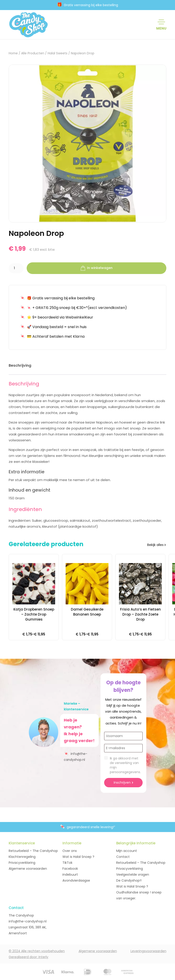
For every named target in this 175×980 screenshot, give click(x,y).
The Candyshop (21, 915)
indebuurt (70, 875)
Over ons (70, 851)
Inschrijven (122, 782)
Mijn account (127, 851)
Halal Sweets (58, 53)
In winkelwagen (97, 268)
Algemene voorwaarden (28, 869)
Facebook (70, 869)
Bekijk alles (155, 545)
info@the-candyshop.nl (76, 756)
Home (13, 53)
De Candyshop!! (129, 880)
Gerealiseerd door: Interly (28, 957)
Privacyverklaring (22, 863)
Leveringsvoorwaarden (148, 951)
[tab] (20, 366)
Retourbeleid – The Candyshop (33, 851)
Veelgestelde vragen (133, 875)
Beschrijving (20, 365)
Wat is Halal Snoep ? (78, 857)
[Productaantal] (16, 268)
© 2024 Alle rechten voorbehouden (37, 951)
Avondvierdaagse (76, 880)
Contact (123, 857)
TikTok (67, 863)
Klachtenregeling (22, 857)
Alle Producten (33, 53)
